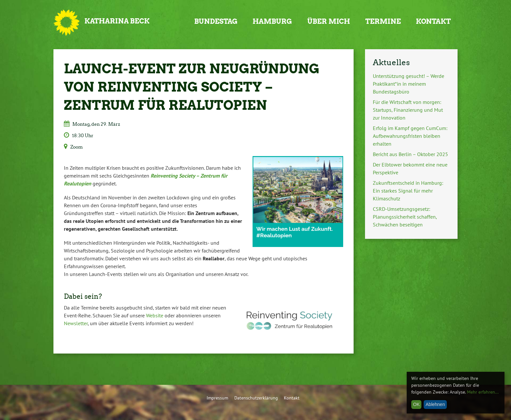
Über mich (329, 21)
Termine (383, 21)
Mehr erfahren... (483, 392)
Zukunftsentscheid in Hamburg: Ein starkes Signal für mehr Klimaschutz (408, 191)
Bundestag (216, 21)
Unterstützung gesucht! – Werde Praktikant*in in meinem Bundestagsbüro (409, 84)
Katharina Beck (117, 21)
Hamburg (272, 21)
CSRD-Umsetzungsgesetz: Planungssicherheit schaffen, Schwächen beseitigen (405, 217)
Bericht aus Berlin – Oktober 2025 (410, 154)
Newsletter (76, 323)
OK (416, 404)
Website (155, 315)
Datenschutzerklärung (256, 398)
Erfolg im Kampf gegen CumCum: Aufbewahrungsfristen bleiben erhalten (410, 136)
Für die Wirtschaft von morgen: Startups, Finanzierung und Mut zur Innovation (408, 110)
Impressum (217, 398)
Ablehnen (435, 404)
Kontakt (433, 21)
